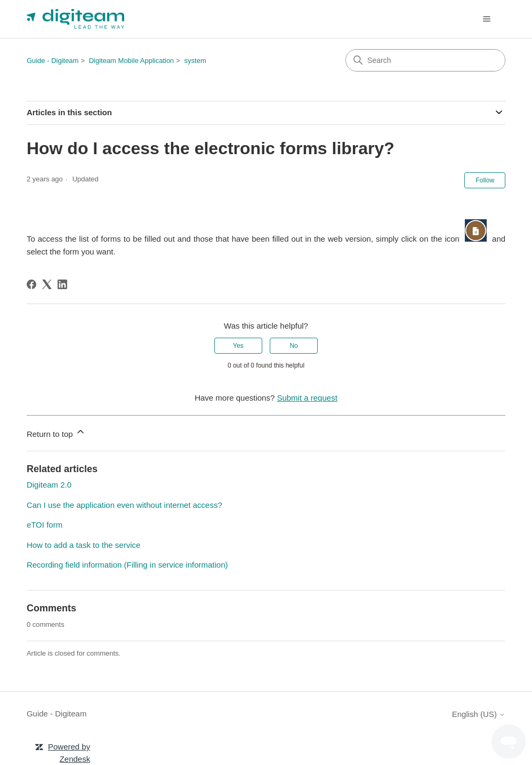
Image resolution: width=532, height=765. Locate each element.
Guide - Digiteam (53, 61)
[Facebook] (31, 284)
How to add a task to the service (83, 545)
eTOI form (45, 525)
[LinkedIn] (62, 284)
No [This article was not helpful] (293, 346)
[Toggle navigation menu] (486, 19)
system (195, 61)
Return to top (56, 432)
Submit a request (307, 398)
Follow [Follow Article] (485, 180)
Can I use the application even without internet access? (124, 505)
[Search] (425, 60)
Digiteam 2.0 (49, 485)
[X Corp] (47, 284)
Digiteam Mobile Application (132, 61)
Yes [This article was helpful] (238, 346)
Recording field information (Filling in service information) (127, 565)
